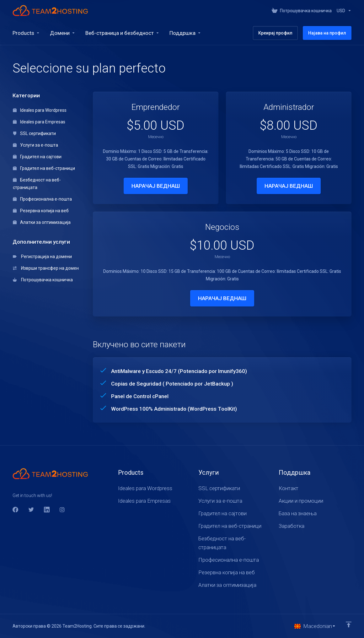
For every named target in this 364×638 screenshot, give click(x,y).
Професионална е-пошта (42, 199)
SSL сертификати (34, 133)
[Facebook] (15, 510)
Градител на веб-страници (44, 168)
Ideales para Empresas (39, 122)
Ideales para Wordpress (40, 110)
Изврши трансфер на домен (46, 268)
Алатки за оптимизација (42, 222)
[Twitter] (31, 510)
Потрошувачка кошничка (43, 280)
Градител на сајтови (37, 157)
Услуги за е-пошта (35, 145)
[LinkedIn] (47, 510)
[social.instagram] (62, 510)
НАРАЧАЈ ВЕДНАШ (156, 186)
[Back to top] (349, 624)
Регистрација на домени (42, 257)
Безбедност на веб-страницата (37, 184)
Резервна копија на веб (41, 211)
